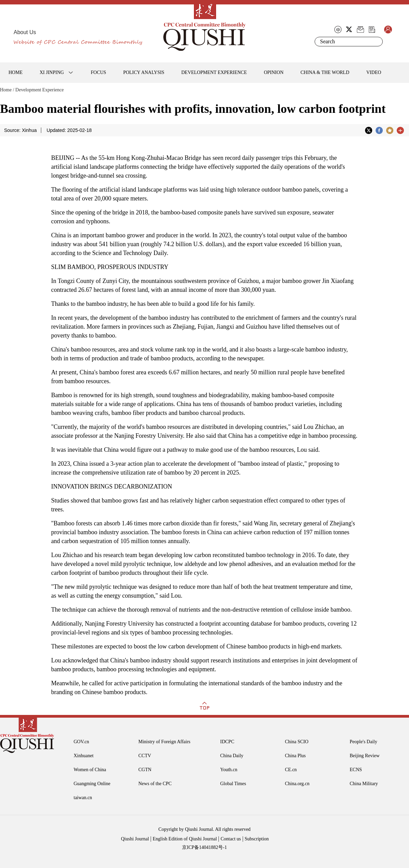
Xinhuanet (84, 756)
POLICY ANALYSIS (144, 72)
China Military (364, 784)
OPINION (274, 72)
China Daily (232, 756)
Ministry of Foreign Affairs (164, 742)
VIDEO (374, 72)
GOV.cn (81, 742)
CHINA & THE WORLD (325, 72)
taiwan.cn (83, 798)
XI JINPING (52, 72)
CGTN (145, 770)
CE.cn (291, 770)
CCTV (145, 756)
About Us (25, 32)
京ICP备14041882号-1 (204, 847)
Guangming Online (92, 784)
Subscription (257, 839)
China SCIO (297, 742)
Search (376, 42)
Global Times (233, 784)
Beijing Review (365, 756)
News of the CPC (155, 784)
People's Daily (363, 742)
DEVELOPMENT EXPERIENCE (214, 72)
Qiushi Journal (135, 839)
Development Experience (40, 90)
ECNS (356, 770)
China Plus (295, 756)
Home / (7, 90)
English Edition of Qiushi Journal (185, 839)
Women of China (90, 770)
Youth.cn (229, 770)
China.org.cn (297, 784)
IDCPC (227, 742)
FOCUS (98, 72)
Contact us (231, 839)
